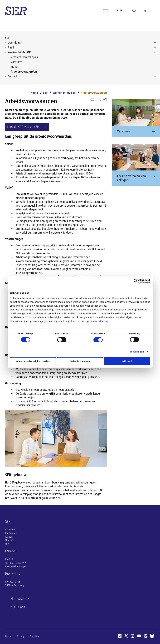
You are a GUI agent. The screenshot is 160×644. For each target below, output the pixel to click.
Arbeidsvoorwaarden (24, 72)
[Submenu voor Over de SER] (155, 43)
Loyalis (66, 257)
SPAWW (62, 265)
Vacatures (17, 62)
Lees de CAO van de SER (23, 127)
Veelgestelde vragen (16, 566)
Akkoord (127, 361)
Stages (15, 67)
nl (147, 11)
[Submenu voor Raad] (155, 47)
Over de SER (15, 43)
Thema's (9, 540)
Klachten (34, 636)
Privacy (20, 636)
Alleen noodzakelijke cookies (33, 361)
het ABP (50, 245)
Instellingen (137, 352)
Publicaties (11, 533)
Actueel (9, 537)
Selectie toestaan (80, 361)
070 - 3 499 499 (18, 563)
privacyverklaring (98, 321)
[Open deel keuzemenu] (105, 99)
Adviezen (10, 530)
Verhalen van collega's (24, 57)
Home (34, 93)
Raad (11, 48)
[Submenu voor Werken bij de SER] (155, 52)
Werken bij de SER (19, 52)
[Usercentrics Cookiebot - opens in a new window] (136, 281)
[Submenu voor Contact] (155, 76)
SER (7, 38)
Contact (12, 76)
